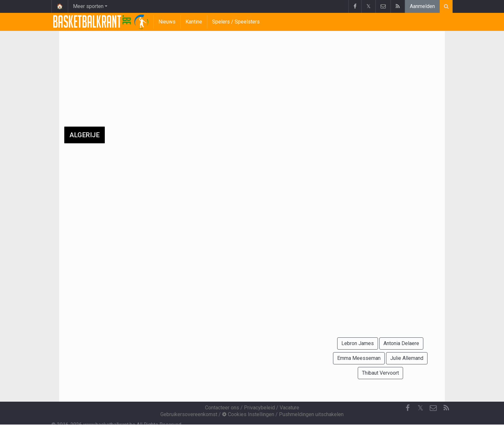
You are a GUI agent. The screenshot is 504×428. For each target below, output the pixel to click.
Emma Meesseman (359, 358)
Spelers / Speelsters (236, 22)
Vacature (289, 408)
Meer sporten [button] (88, 6)
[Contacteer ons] (433, 408)
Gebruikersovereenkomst (189, 414)
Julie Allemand (407, 358)
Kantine (194, 22)
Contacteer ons (222, 408)
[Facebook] (408, 408)
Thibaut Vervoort (380, 373)
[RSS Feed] (446, 408)
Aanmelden (422, 6)
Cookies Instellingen (248, 414)
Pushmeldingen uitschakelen (311, 414)
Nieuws (167, 22)
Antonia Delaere (401, 343)
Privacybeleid (259, 408)
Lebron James (358, 343)
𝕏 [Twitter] (420, 408)
